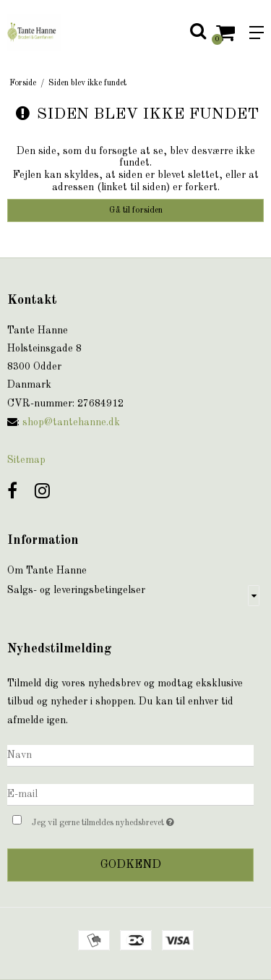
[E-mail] (130, 794)
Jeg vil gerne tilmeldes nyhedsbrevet (125, 821)
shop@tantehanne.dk (71, 422)
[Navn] (130, 755)
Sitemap (26, 460)
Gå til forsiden (136, 210)
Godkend (131, 865)
